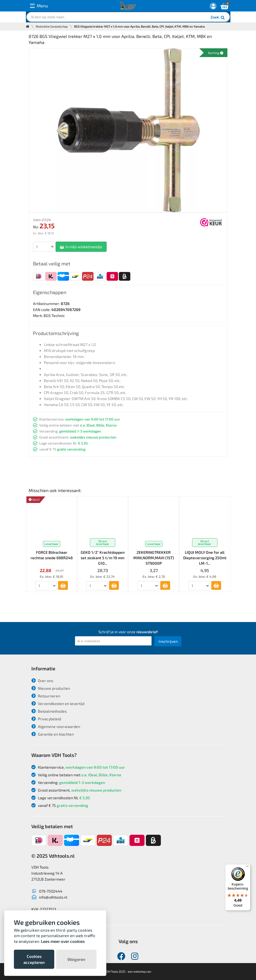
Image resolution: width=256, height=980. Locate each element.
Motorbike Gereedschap (52, 26)
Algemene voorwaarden (56, 726)
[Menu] (247, 868)
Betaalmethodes (49, 711)
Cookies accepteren (34, 959)
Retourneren (46, 696)
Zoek (218, 18)
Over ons (42, 681)
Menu (39, 6)
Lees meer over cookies (63, 941)
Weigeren (76, 959)
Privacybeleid (46, 719)
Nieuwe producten (51, 688)
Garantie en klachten (53, 734)
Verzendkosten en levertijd (58, 704)
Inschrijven (168, 641)
